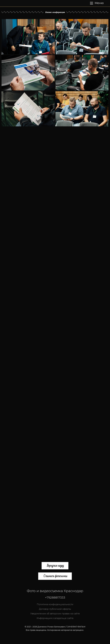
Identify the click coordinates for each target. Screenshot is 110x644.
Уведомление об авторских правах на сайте (55, 614)
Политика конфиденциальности (55, 604)
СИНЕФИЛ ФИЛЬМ (51, 3)
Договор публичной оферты (55, 609)
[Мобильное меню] (97, 3)
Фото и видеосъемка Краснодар (55, 591)
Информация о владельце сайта (55, 618)
